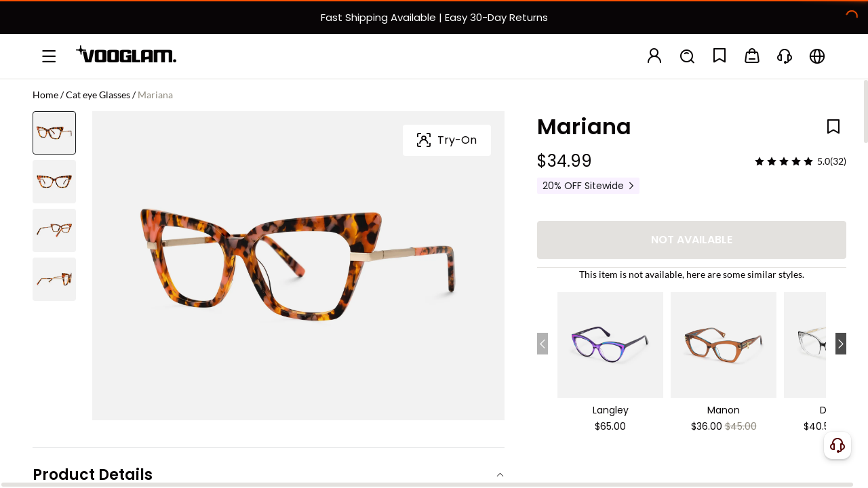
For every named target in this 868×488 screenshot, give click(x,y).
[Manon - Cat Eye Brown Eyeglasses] (724, 341)
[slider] (784, 161)
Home (45, 95)
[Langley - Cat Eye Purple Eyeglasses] (610, 341)
